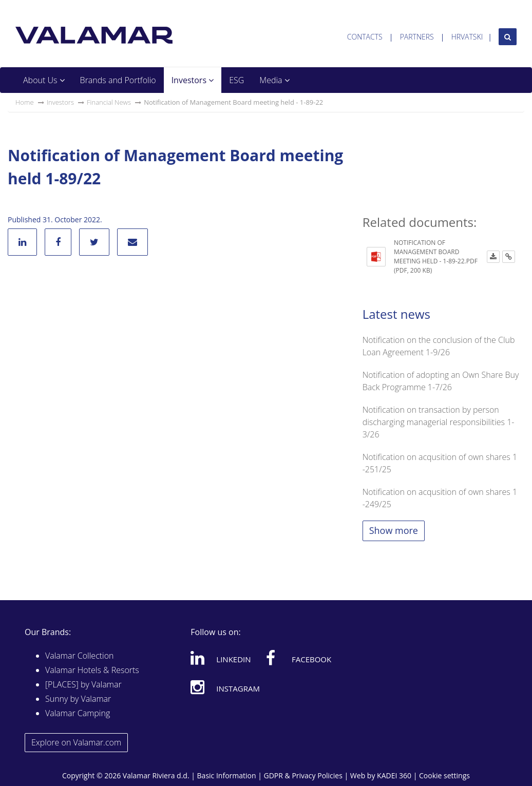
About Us (44, 80)
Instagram (225, 687)
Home (25, 102)
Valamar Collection (80, 656)
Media (274, 80)
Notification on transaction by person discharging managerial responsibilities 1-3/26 (439, 422)
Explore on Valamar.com (76, 742)
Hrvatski (467, 37)
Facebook (299, 658)
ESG (236, 80)
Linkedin (221, 658)
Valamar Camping (78, 713)
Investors (193, 80)
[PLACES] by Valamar (83, 684)
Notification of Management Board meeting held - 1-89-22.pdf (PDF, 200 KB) (436, 256)
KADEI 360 (394, 775)
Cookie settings (444, 775)
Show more (394, 530)
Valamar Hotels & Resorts (92, 670)
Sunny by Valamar (78, 699)
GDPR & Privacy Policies (303, 775)
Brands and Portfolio (118, 80)
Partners (417, 37)
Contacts (365, 37)
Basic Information (227, 775)
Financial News (109, 102)
